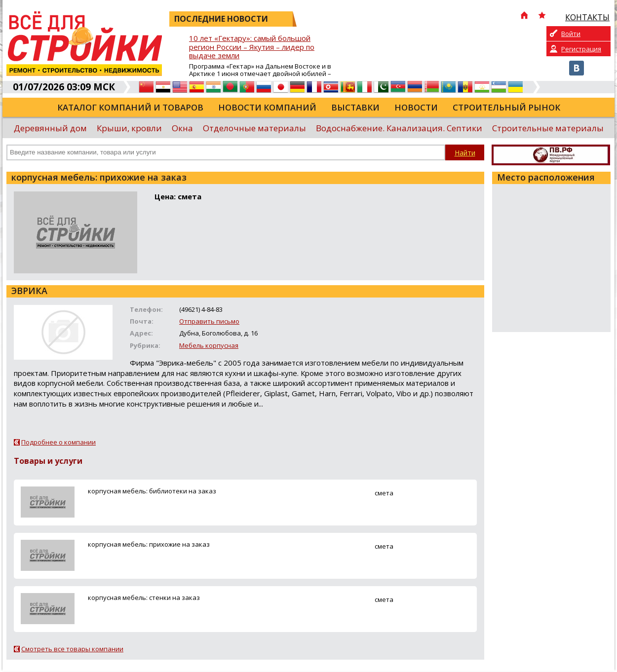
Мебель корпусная (209, 345)
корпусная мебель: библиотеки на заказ (152, 491)
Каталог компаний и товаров (130, 107)
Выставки (355, 107)
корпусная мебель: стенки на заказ (144, 597)
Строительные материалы (548, 128)
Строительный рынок (506, 107)
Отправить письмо (209, 321)
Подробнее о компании (58, 442)
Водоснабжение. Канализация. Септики (399, 128)
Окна (182, 128)
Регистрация (581, 49)
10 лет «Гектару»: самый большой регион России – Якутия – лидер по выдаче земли (252, 47)
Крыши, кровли (129, 128)
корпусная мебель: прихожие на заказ (149, 544)
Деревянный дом (50, 128)
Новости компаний (267, 107)
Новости (416, 107)
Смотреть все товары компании (72, 649)
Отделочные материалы (254, 128)
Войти (571, 34)
